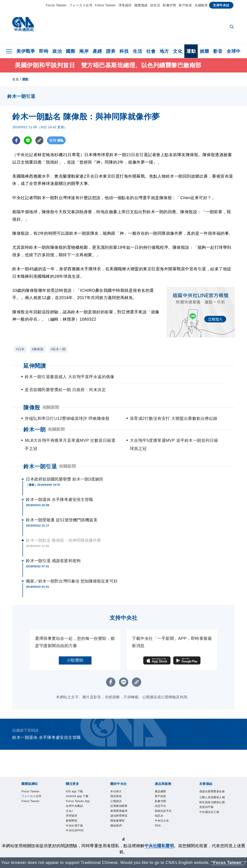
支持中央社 (221, 5)
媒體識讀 (141, 5)
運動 (191, 51)
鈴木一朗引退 (40, 466)
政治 (57, 51)
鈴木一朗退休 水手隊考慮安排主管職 (59, 500)
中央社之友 (163, 824)
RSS (158, 829)
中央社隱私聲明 (159, 846)
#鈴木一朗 (58, 349)
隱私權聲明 (119, 824)
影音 (218, 51)
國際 (70, 51)
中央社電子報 (76, 834)
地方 (164, 51)
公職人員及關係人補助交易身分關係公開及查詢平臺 (211, 811)
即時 (44, 51)
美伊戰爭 (26, 51)
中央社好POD (76, 840)
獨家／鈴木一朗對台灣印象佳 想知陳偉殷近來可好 (72, 581)
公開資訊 (117, 802)
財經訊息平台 (165, 813)
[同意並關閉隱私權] (243, 845)
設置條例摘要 (120, 808)
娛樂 (204, 51)
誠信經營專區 (120, 818)
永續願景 (201, 5)
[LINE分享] (28, 140)
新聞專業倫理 (120, 813)
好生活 (155, 5)
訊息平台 (161, 808)
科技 (124, 51)
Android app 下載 (79, 797)
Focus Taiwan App (76, 805)
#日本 (20, 349)
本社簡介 (117, 792)
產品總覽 (161, 792)
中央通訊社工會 (211, 824)
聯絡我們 (117, 829)
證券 (111, 51)
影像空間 (169, 5)
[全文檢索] (232, 27)
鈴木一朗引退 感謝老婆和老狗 (53, 561)
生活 (137, 51)
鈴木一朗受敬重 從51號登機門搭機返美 (62, 520)
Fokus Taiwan (105, 5)
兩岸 (84, 51)
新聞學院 (72, 829)
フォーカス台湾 (81, 5)
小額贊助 (75, 660)
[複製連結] (39, 140)
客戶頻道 (185, 5)
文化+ (70, 818)
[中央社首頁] (23, 25)
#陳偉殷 (38, 349)
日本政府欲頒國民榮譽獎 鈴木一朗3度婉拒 (65, 479)
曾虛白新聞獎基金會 (211, 794)
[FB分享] (16, 140)
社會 (151, 51)
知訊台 (160, 818)
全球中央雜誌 (76, 813)
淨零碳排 (125, 5)
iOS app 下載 (76, 792)
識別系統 (117, 797)
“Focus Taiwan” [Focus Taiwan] (227, 863)
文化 (178, 51)
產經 (97, 51)
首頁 (16, 79)
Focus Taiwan (56, 5)
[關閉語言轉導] (243, 862)
